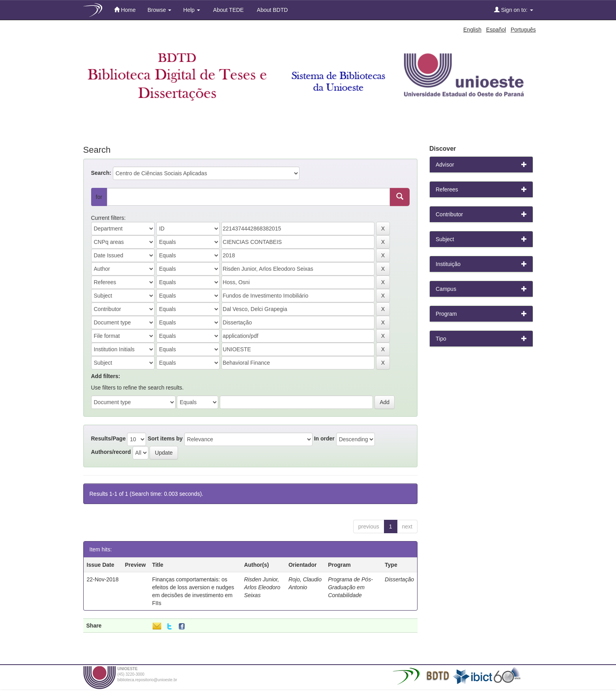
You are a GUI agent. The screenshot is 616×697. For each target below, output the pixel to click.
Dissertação (399, 579)
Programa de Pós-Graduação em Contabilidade (350, 587)
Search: (101, 173)
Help (192, 10)
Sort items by (165, 438)
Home (125, 10)
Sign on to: (514, 10)
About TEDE (228, 10)
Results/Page (109, 438)
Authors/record (111, 452)
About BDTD (272, 10)
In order (324, 438)
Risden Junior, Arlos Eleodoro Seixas (262, 587)
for (99, 197)
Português (523, 30)
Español (496, 30)
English (472, 30)
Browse (160, 10)
